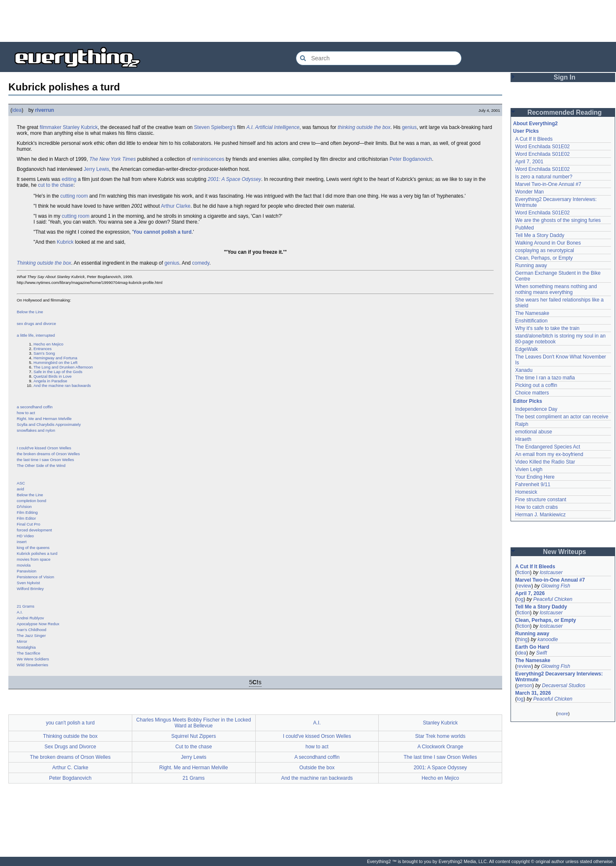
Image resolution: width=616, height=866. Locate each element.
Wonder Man (529, 192)
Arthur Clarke (176, 206)
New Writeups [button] (565, 552)
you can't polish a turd (70, 723)
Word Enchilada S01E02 (543, 147)
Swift (542, 653)
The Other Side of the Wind (41, 465)
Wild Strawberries (32, 665)
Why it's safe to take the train (547, 328)
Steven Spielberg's (215, 127)
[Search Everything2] (379, 58)
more (563, 714)
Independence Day (536, 409)
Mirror (22, 641)
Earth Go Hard (532, 647)
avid (21, 489)
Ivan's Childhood (32, 630)
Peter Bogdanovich (411, 159)
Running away (531, 265)
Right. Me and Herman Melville (44, 419)
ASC (21, 483)
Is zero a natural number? (544, 177)
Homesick (526, 492)
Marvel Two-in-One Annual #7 (548, 184)
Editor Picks (527, 401)
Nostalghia (26, 647)
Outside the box (317, 768)
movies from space (34, 559)
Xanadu (524, 370)
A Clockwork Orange (440, 747)
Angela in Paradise (50, 381)
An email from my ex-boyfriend (549, 454)
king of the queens (33, 548)
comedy (201, 263)
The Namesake (532, 313)
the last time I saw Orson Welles (45, 460)
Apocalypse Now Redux (38, 624)
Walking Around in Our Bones (548, 243)
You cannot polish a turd (162, 232)
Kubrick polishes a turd (37, 553)
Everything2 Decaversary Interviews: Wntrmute (559, 677)
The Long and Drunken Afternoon (63, 367)
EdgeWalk (526, 349)
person (525, 686)
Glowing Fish (556, 586)
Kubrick (65, 242)
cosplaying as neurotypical (545, 250)
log (520, 599)
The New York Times (112, 159)
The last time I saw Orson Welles (440, 757)
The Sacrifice (28, 653)
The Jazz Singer (31, 635)
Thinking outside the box (44, 263)
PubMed (525, 228)
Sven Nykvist (28, 583)
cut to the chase (56, 185)
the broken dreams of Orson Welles (48, 454)
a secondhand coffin (35, 407)
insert (22, 542)
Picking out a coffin (536, 385)
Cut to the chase (194, 747)
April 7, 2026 (530, 593)
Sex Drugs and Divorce (70, 747)
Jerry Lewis (96, 169)
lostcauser (551, 572)
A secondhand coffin (317, 757)
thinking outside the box (364, 127)
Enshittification (531, 321)
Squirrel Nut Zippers (194, 736)
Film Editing (27, 512)
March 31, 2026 (533, 693)
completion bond (31, 501)
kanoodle (548, 639)
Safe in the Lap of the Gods (58, 372)
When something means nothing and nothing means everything (556, 289)
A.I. (20, 612)
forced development (34, 530)
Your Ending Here (535, 477)
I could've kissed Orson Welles (44, 448)
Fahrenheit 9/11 (533, 485)
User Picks (526, 131)
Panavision (27, 571)
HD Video (25, 536)
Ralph (522, 424)
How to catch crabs (536, 507)
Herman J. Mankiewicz (540, 515)
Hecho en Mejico (48, 344)
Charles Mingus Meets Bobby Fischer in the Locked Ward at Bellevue (194, 723)
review (524, 586)
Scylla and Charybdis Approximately (49, 424)
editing (69, 179)
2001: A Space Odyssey (234, 179)
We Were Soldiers (33, 659)
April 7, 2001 (529, 162)
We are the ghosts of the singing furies (558, 220)
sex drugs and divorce (36, 323)
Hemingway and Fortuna (55, 358)
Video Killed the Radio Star (545, 462)
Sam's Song (44, 353)
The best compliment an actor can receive (562, 417)
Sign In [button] (565, 77)
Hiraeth (523, 439)
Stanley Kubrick (80, 127)
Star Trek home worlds (440, 736)
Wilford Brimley (30, 589)
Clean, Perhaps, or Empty (544, 258)
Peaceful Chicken (553, 599)
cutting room (74, 196)
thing (522, 639)
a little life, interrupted (36, 335)
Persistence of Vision (35, 577)
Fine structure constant (541, 500)
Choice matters (532, 393)
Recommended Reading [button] (565, 112)
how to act (26, 413)
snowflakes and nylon (36, 430)
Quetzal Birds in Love (53, 376)
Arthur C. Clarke (70, 768)
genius (409, 127)
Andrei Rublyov (30, 618)
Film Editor (26, 518)
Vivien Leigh (529, 469)
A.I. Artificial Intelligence (273, 127)
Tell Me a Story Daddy (540, 235)
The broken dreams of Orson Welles (71, 757)
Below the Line (30, 312)
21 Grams (26, 606)
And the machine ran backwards (62, 385)
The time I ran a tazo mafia (545, 378)
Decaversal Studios (563, 686)
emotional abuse (534, 432)
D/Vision (24, 506)
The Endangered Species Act (548, 447)
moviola (24, 565)
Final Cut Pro (28, 524)
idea (17, 110)
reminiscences (208, 159)
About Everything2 (535, 124)
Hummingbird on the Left (55, 362)
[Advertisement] (308, 21)
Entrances (42, 349)
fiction (523, 572)
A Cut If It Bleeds (534, 139)
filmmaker (51, 127)
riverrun (45, 110)
